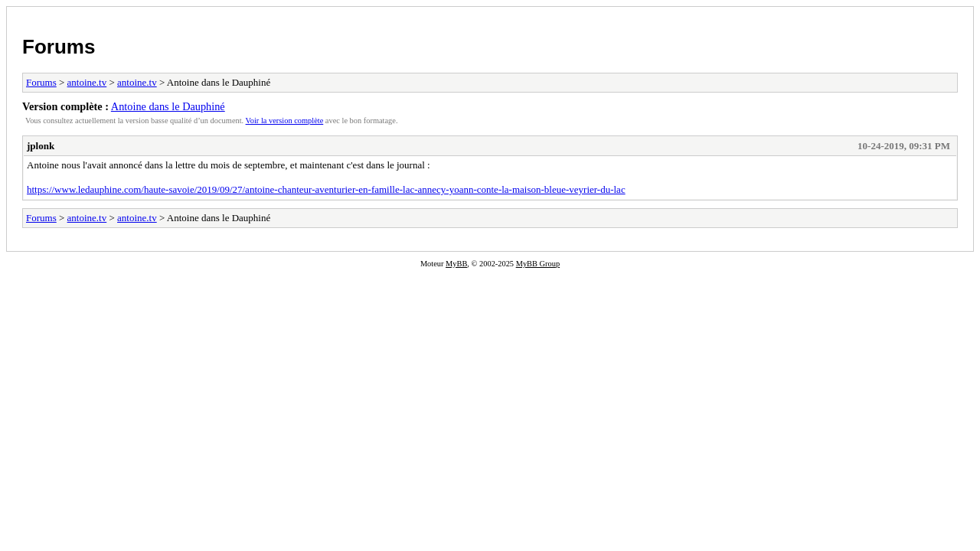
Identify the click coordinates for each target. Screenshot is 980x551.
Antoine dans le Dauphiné (168, 106)
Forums (59, 47)
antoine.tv (87, 82)
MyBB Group (538, 264)
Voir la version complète (285, 121)
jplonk (41, 146)
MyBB (456, 264)
